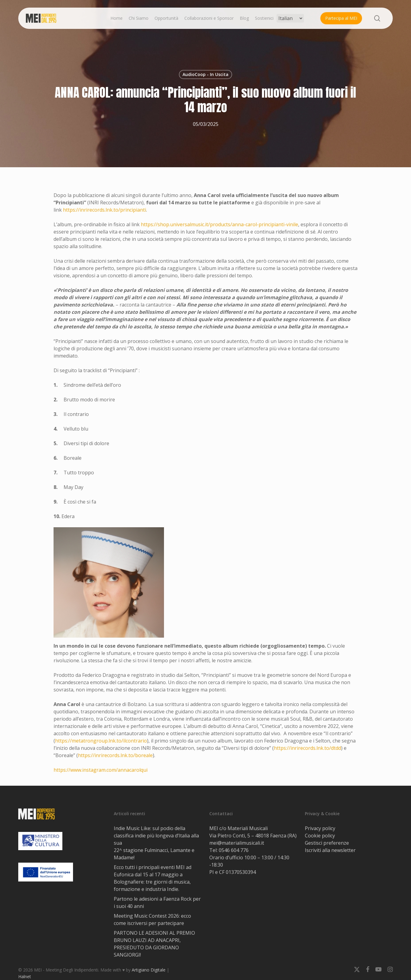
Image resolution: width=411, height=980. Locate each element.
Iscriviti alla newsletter (330, 850)
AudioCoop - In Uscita (205, 74)
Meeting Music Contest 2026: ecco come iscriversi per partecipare (152, 919)
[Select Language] (290, 18)
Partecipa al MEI (341, 18)
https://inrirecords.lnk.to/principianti (104, 210)
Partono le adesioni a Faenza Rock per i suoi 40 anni (157, 902)
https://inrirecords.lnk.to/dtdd (307, 748)
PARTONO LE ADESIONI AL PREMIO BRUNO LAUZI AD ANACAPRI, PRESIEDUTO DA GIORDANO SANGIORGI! (154, 944)
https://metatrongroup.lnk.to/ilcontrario (101, 741)
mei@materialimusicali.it (237, 843)
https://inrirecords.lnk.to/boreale (115, 755)
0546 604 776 (234, 850)
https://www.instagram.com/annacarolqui (101, 770)
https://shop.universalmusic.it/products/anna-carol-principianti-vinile (219, 224)
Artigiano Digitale (149, 970)
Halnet (25, 977)
